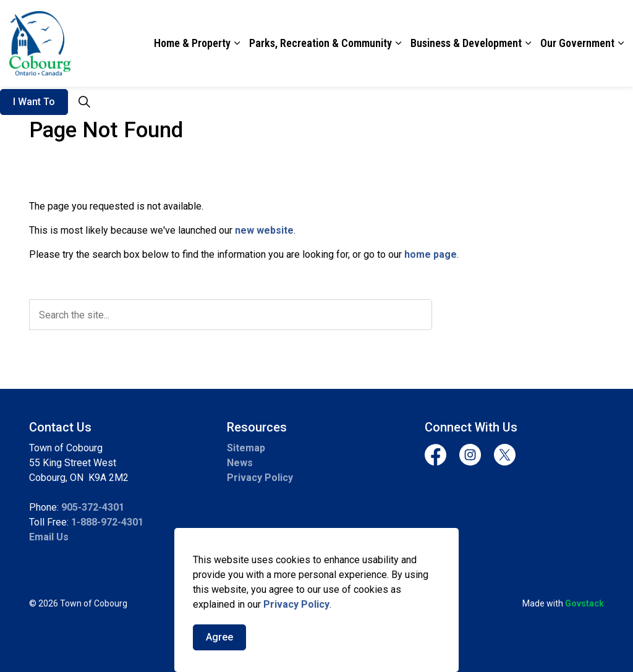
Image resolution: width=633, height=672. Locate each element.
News (240, 463)
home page (431, 254)
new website (264, 230)
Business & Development (466, 43)
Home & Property (192, 43)
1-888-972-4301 (107, 522)
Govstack (584, 603)
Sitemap (246, 448)
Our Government (577, 43)
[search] (231, 315)
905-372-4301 (93, 507)
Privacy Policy (296, 617)
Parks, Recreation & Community (321, 43)
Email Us (49, 537)
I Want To (34, 102)
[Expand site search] (84, 102)
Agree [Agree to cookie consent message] (219, 650)
